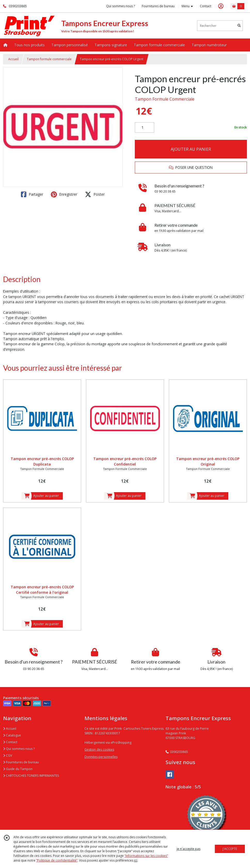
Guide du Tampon (18, 769)
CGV (8, 755)
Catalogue (12, 735)
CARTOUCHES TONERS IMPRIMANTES (31, 776)
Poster (95, 194)
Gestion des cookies (99, 749)
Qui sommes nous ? (19, 749)
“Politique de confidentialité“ (57, 860)
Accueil (13, 59)
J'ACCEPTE (230, 849)
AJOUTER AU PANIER (191, 149)
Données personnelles (101, 757)
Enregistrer (64, 194)
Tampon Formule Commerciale (165, 99)
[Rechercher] (239, 26)
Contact (206, 6)
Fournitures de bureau (21, 762)
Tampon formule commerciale (49, 59)
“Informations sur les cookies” (146, 856)
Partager (32, 194)
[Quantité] (144, 127)
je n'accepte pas (189, 849)
